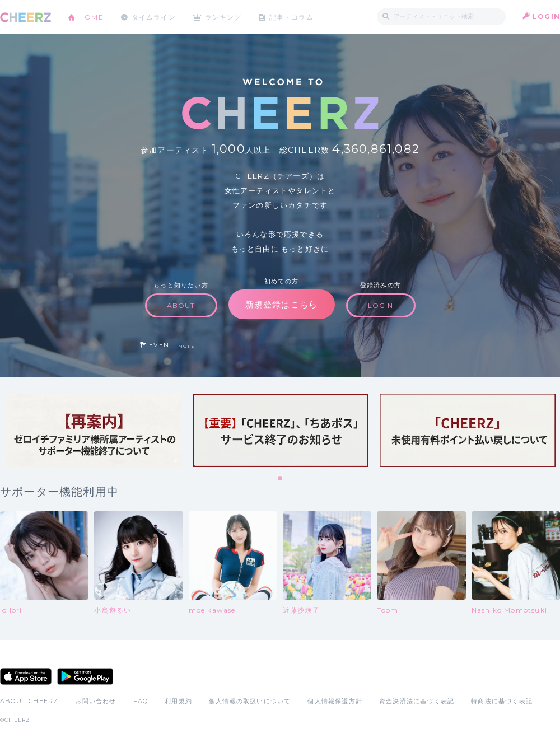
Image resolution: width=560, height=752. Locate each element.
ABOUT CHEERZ (29, 701)
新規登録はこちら (282, 304)
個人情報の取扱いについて (250, 701)
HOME (91, 17)
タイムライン (154, 17)
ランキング (225, 17)
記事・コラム (293, 17)
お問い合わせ (95, 701)
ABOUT (181, 305)
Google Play (85, 676)
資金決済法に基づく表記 (417, 701)
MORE (186, 346)
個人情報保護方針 (335, 701)
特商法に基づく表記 (502, 701)
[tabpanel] (94, 430)
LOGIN (546, 17)
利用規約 (178, 701)
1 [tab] (281, 479)
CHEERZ (25, 17)
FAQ (141, 701)
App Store (26, 676)
